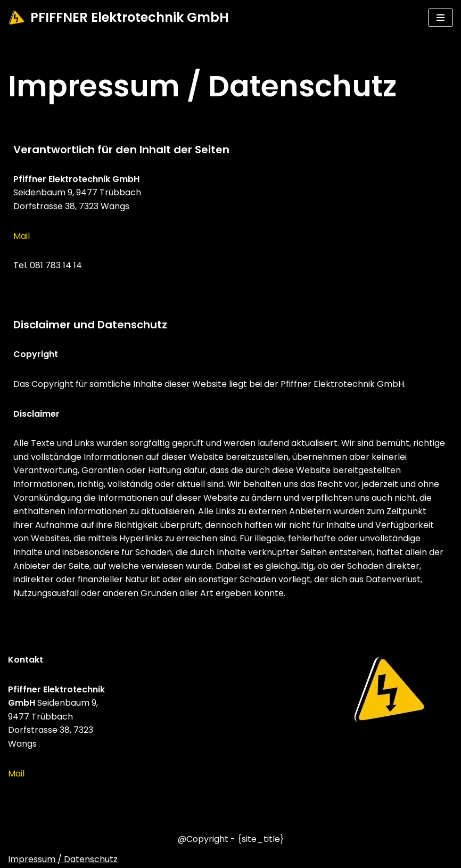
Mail (22, 236)
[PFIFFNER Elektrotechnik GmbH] (118, 18)
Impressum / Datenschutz (63, 859)
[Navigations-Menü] (441, 18)
